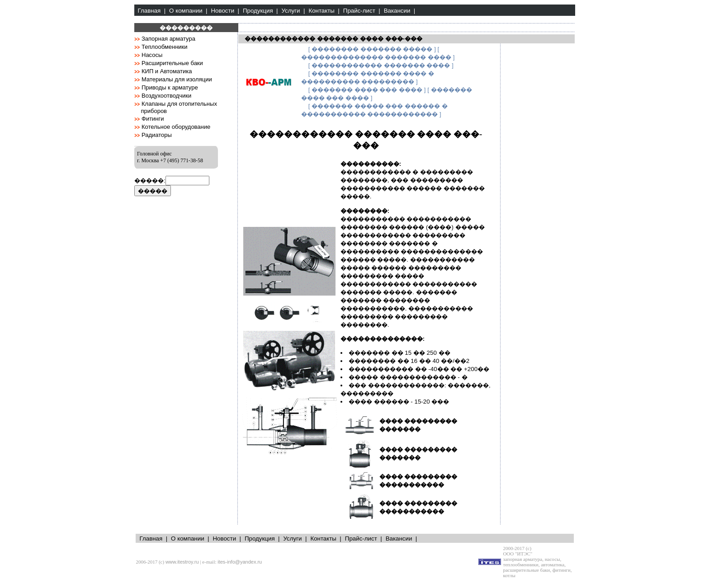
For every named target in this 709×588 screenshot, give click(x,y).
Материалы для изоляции (177, 79)
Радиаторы (157, 135)
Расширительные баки (172, 63)
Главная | (152, 11)
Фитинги (153, 119)
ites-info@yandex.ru (240, 562)
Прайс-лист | (362, 11)
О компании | (188, 11)
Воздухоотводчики (166, 96)
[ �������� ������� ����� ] (372, 49)
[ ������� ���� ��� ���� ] (367, 90)
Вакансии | (400, 11)
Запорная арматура (168, 39)
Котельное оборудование (176, 127)
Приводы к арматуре (170, 87)
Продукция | (260, 11)
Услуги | (293, 11)
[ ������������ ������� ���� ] (381, 65)
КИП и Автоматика (167, 71)
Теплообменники (165, 47)
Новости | (225, 11)
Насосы (152, 55)
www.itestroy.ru (182, 562)
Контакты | (324, 11)
